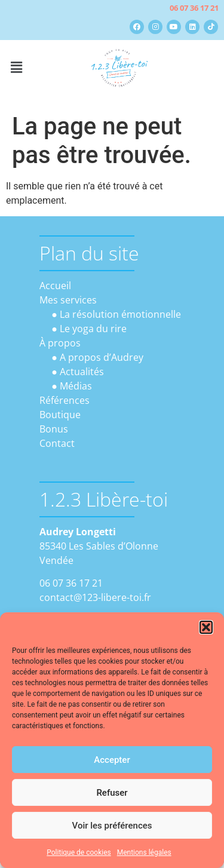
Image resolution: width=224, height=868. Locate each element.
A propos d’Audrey (102, 357)
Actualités (82, 372)
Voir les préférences (112, 826)
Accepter (112, 760)
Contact (57, 443)
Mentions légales (144, 852)
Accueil (55, 286)
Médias (76, 386)
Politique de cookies (79, 852)
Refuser (112, 793)
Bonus (54, 429)
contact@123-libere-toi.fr (95, 597)
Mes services (68, 300)
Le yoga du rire (93, 329)
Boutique (60, 415)
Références (65, 400)
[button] (206, 627)
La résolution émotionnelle (120, 314)
